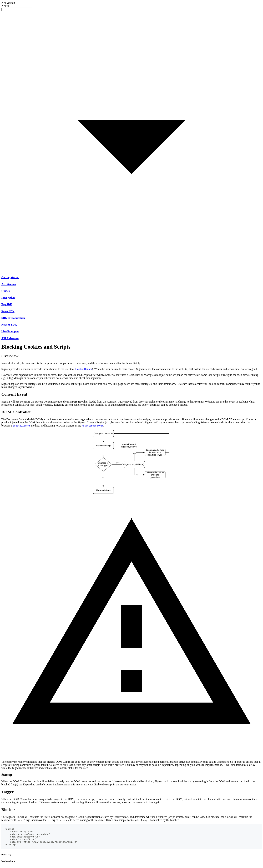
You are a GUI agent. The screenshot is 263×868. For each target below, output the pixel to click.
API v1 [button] (5, 6)
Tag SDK (7, 304)
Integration (8, 298)
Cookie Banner (84, 369)
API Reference (10, 338)
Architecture (9, 284)
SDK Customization (13, 318)
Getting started (10, 277)
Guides (6, 291)
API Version (8, 3)
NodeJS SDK (9, 325)
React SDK (8, 311)
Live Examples (10, 331)
